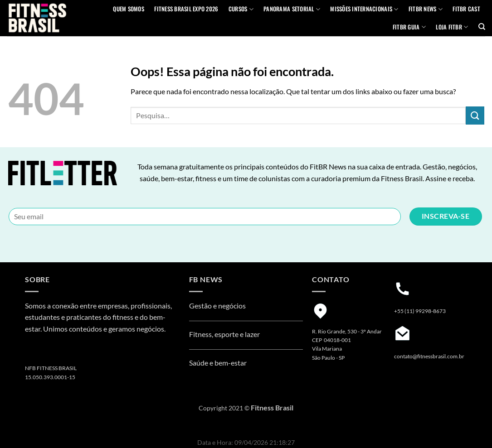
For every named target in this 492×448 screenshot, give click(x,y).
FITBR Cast (466, 9)
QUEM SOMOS (129, 9)
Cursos (241, 9)
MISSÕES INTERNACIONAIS (364, 9)
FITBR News (426, 9)
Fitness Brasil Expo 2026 (186, 9)
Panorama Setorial (292, 9)
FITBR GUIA (409, 27)
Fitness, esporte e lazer (224, 334)
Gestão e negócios (217, 306)
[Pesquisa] (482, 27)
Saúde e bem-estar (218, 363)
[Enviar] (475, 115)
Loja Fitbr (452, 27)
